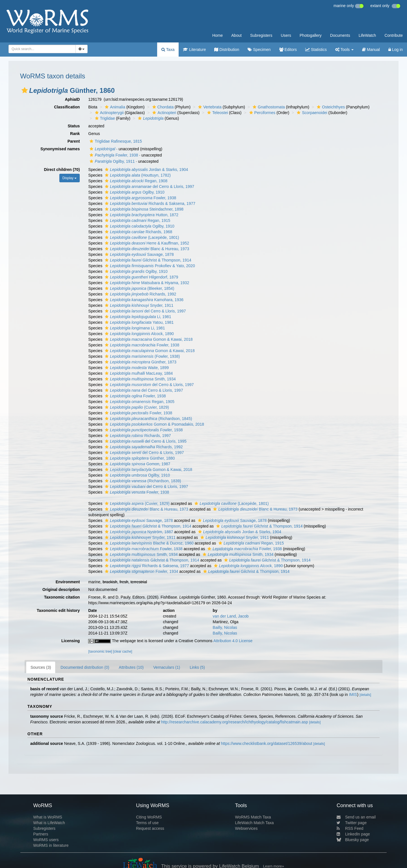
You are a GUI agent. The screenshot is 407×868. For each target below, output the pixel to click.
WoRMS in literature (51, 845)
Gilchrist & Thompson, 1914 (147, 260)
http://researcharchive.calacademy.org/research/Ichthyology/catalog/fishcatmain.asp (235, 722)
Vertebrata (209, 107)
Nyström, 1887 (138, 532)
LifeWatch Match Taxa (255, 823)
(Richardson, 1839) (142, 481)
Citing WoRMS (149, 817)
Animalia (114, 107)
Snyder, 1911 (138, 305)
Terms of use (147, 823)
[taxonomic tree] (100, 651)
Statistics (316, 50)
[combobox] (42, 49)
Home (217, 35)
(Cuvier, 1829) (136, 407)
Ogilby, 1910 (134, 192)
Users (286, 35)
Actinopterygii (109, 113)
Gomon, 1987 (137, 464)
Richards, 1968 (138, 232)
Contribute (394, 35)
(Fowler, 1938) (142, 356)
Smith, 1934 (140, 379)
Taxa (168, 50)
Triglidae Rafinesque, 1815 (115, 141)
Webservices (246, 828)
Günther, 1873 (140, 362)
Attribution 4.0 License (233, 641)
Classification (67, 107)
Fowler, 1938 (113, 155)
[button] (25, 90)
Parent (74, 141)
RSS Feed (350, 828)
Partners (41, 834)
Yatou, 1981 (138, 322)
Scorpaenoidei (311, 113)
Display (70, 178)
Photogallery (311, 35)
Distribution (227, 50)
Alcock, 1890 (139, 334)
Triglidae (104, 118)
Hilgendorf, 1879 (141, 277)
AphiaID (72, 99)
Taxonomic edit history (58, 610)
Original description (61, 590)
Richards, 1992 (140, 294)
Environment (68, 582)
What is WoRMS (47, 817)
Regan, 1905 (139, 402)
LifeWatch (367, 35)
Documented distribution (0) (85, 667)
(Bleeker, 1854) (139, 288)
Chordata (162, 107)
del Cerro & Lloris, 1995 (145, 441)
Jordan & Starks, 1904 (146, 170)
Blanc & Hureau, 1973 (146, 249)
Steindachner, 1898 (143, 209)
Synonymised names (60, 149)
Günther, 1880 (139, 458)
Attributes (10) (131, 667)
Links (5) (197, 667)
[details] (365, 695)
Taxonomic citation (62, 597)
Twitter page (352, 823)
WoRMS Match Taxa (253, 817)
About (236, 35)
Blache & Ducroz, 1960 (149, 543)
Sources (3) (41, 667)
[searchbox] (40, 49)
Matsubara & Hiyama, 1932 (146, 283)
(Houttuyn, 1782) (137, 175)
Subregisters (261, 35)
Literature (194, 50)
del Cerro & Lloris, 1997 (149, 187)
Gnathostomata (268, 107)
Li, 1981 (137, 317)
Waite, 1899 (136, 368)
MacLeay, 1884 (138, 373)
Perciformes (262, 113)
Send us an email (356, 817)
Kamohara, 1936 (143, 300)
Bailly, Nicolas (225, 627)
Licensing (71, 641)
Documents (340, 35)
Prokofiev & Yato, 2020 (149, 266)
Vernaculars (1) (167, 667)
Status (74, 126)
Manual (371, 50)
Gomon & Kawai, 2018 (148, 339)
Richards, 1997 (137, 436)
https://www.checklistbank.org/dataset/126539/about (267, 743)
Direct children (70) (62, 170)
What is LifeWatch (49, 823)
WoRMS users (46, 840)
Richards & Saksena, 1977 (149, 203)
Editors (288, 50)
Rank (75, 134)
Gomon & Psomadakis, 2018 (154, 424)
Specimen (259, 50)
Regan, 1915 (137, 220)
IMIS (353, 695)
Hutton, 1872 (141, 215)
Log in (396, 50)
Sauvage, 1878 (139, 254)
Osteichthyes (330, 107)
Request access (150, 828)
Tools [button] (344, 50)
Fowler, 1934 (141, 571)
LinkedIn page (353, 834)
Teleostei (217, 113)
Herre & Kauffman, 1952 (146, 243)
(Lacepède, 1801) (141, 237)
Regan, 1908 (135, 181)
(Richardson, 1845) (148, 419)
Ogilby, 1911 (111, 161)
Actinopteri (164, 113)
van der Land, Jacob (231, 616)
